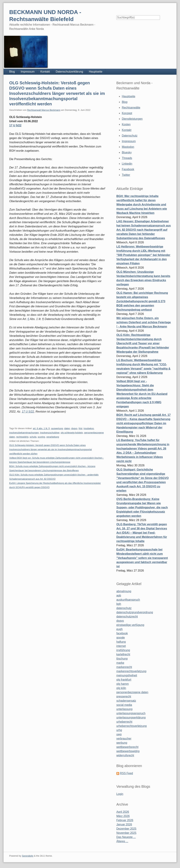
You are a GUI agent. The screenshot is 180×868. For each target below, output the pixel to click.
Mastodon (128, 147)
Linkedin (127, 164)
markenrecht (124, 667)
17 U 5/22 (15, 125)
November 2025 (126, 833)
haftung (121, 642)
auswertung (57, 428)
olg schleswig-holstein (72, 433)
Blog (12, 72)
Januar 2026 (124, 824)
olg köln (121, 688)
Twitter (126, 175)
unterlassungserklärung (131, 717)
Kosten (126, 124)
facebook (122, 633)
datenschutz (124, 608)
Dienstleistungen (132, 119)
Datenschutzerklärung (69, 72)
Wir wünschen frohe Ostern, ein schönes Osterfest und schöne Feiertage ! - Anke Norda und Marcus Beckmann (144, 322)
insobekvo (89, 428)
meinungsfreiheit (127, 675)
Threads (127, 158)
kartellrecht (123, 654)
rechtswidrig (22, 437)
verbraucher (124, 739)
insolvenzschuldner (50, 433)
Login (120, 794)
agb (119, 595)
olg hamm (123, 684)
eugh (120, 629)
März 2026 (123, 816)
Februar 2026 (125, 820)
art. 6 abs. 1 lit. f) (41, 428)
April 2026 (123, 812)
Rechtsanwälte (131, 108)
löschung (122, 659)
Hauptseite (96, 72)
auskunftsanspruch (128, 600)
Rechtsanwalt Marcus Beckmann (44, 110)
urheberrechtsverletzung (132, 726)
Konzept (127, 113)
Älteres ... (122, 841)
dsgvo (74, 428)
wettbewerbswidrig (128, 751)
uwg (119, 734)
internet (121, 646)
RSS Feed (126, 773)
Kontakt (45, 72)
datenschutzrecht (127, 617)
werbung (122, 743)
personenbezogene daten (132, 692)
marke (120, 663)
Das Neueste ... (126, 837)
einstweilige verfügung (130, 625)
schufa (33, 437)
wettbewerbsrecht (127, 747)
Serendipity (28, 856)
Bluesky (127, 152)
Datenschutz (130, 136)
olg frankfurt (124, 680)
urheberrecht (124, 722)
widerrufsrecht (125, 755)
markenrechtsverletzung (131, 671)
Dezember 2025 (126, 829)
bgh (119, 604)
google (121, 638)
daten (67, 428)
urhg (119, 730)
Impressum (28, 72)
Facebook (128, 169)
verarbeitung (53, 437)
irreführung (123, 650)
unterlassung (124, 709)
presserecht (124, 696)
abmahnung (124, 591)
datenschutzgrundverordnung (135, 612)
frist (80, 428)
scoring (41, 437)
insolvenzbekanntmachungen (24, 433)
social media (124, 705)
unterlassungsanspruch (131, 713)
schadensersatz (126, 701)
